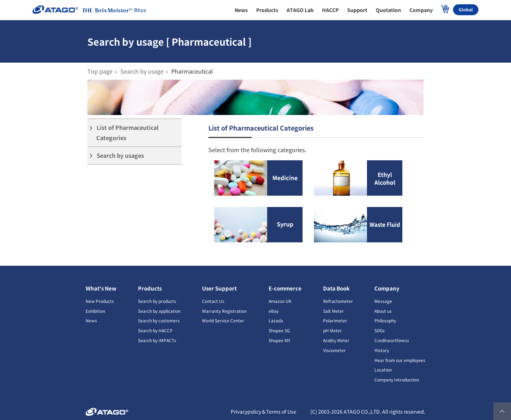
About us (383, 311)
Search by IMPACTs (157, 340)
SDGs (380, 330)
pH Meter (332, 330)
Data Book (336, 288)
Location (383, 370)
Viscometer (334, 350)
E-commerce (285, 288)
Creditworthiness (392, 340)
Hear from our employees (400, 360)
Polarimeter (335, 320)
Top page (100, 71)
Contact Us (213, 301)
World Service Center (223, 320)
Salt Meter (334, 311)
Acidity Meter (336, 340)
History (382, 350)
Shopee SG (279, 330)
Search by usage (142, 71)
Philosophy (385, 320)
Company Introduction (397, 379)
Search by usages (116, 156)
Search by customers (159, 320)
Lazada (276, 320)
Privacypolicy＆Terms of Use (263, 412)
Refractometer (338, 301)
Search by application (159, 311)
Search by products (157, 301)
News (91, 320)
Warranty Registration (224, 311)
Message (383, 301)
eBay (274, 311)
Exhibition (95, 311)
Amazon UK (280, 301)
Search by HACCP (155, 330)
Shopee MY (279, 340)
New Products (100, 301)
